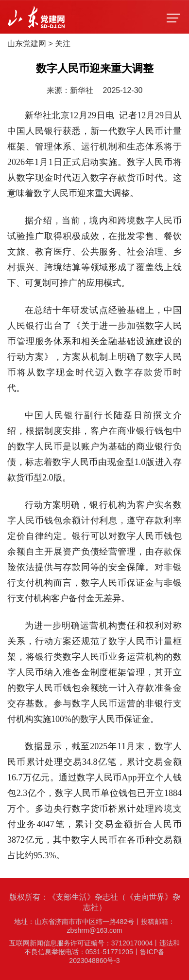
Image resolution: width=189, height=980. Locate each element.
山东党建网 (27, 44)
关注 (63, 44)
